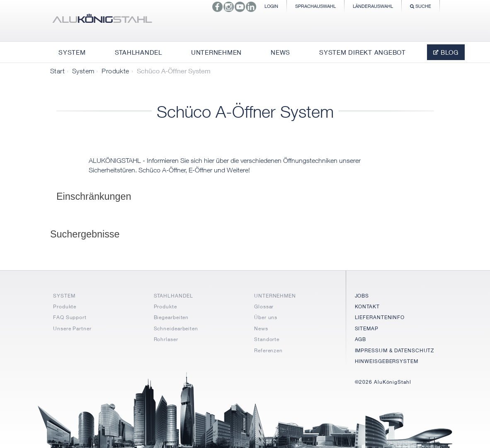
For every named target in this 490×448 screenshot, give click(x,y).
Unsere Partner (72, 328)
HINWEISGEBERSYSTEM (387, 361)
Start (57, 71)
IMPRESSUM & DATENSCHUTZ (395, 350)
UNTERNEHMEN (275, 296)
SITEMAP (367, 328)
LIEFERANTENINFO (380, 317)
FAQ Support (70, 317)
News (261, 328)
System (83, 71)
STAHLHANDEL (173, 296)
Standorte (267, 339)
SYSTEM (64, 296)
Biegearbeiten (171, 317)
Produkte (115, 71)
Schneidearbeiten (176, 328)
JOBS (362, 296)
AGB (361, 339)
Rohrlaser (166, 339)
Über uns (266, 317)
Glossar (264, 306)
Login (271, 6)
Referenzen (268, 350)
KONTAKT (367, 306)
